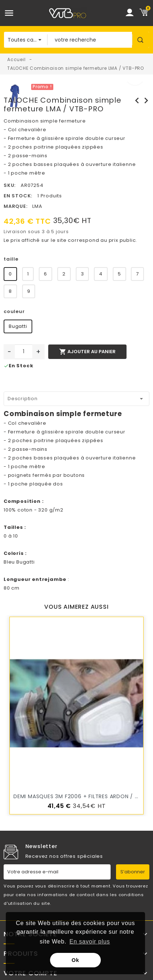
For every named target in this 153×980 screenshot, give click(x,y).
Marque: (16, 206)
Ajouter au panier (87, 352)
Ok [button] (76, 960)
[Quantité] (24, 352)
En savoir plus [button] (90, 942)
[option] (89, 86)
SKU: (10, 185)
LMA (37, 206)
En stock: (18, 196)
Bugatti (18, 326)
